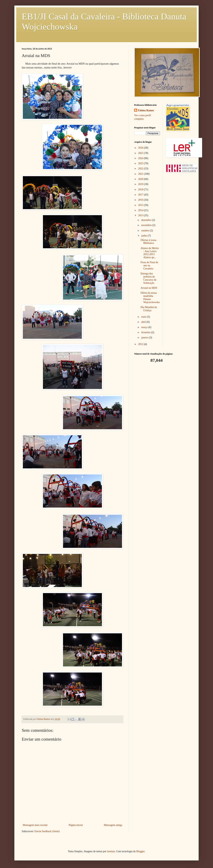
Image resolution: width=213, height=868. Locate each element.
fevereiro (146, 332)
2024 (141, 158)
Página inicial (76, 825)
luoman (111, 851)
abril (144, 322)
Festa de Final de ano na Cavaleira (149, 265)
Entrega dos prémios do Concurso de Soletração (148, 278)
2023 (141, 163)
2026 (141, 148)
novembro (147, 225)
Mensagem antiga (113, 825)
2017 (141, 195)
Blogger (140, 851)
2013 (141, 215)
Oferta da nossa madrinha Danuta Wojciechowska (150, 297)
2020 (141, 179)
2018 (141, 190)
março (145, 327)
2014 (141, 210)
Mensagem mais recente (35, 825)
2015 (141, 205)
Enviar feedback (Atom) (47, 831)
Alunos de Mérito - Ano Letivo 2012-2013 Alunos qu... (150, 253)
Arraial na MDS (149, 288)
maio (144, 317)
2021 (141, 174)
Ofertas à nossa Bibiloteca (149, 242)
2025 (141, 153)
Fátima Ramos (146, 110)
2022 (141, 169)
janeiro (145, 338)
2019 (141, 184)
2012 (141, 344)
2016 (141, 200)
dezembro (147, 220)
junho (144, 236)
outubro (145, 231)
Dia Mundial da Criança (149, 309)
